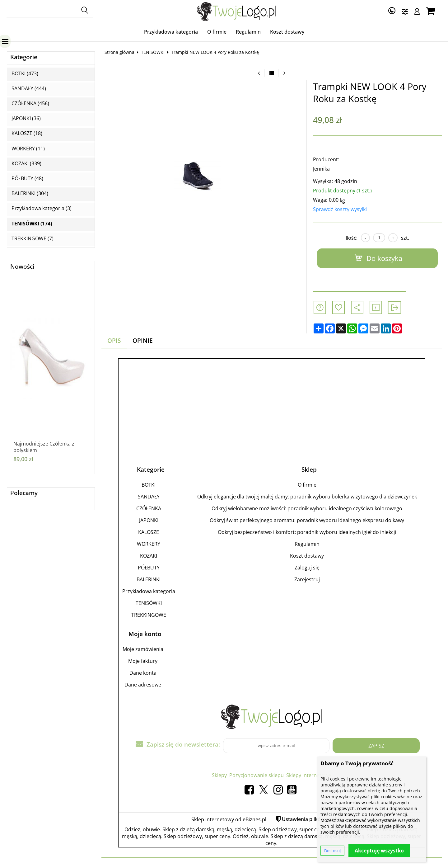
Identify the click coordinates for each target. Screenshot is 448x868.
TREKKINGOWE (149, 615)
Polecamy (24, 493)
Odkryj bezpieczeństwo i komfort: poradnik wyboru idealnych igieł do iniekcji (307, 532)
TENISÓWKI (153, 52)
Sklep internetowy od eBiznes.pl (229, 819)
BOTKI (149, 485)
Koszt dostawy (287, 32)
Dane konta (143, 673)
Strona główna (119, 52)
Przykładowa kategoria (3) (42, 208)
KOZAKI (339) (26, 164)
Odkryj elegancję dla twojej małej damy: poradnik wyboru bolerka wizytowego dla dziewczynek (307, 497)
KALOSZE (149, 532)
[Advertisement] (272, 406)
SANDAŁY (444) (29, 89)
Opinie (143, 340)
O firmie (217, 32)
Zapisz (376, 746)
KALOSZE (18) (27, 133)
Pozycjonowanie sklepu (257, 775)
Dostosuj (332, 851)
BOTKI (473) (25, 74)
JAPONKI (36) (26, 118)
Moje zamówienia (143, 649)
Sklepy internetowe (309, 775)
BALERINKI (149, 579)
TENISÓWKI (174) (32, 224)
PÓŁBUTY (149, 568)
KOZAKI (149, 556)
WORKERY (149, 544)
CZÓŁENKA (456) (30, 104)
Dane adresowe (143, 685)
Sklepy (219, 775)
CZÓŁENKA (149, 508)
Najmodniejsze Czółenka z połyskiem (44, 447)
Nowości (22, 267)
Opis (114, 340)
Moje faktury (143, 661)
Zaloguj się (307, 568)
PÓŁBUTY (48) (27, 179)
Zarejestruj (307, 579)
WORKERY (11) (28, 149)
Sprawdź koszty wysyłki (340, 209)
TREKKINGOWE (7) (33, 239)
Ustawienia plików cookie (312, 819)
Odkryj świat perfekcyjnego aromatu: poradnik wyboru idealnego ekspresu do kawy (307, 520)
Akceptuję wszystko (379, 851)
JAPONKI (149, 520)
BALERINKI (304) (30, 193)
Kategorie (24, 57)
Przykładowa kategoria (171, 32)
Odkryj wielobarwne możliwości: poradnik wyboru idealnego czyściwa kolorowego (307, 508)
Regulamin (248, 32)
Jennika (321, 169)
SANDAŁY (149, 497)
